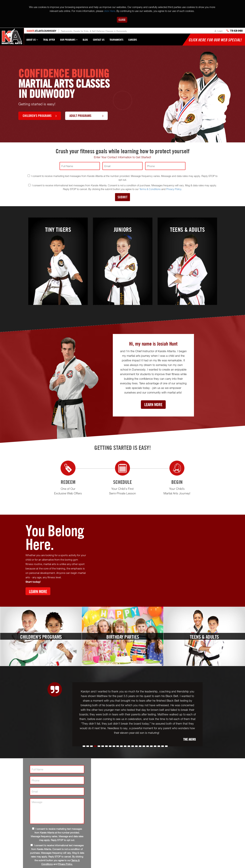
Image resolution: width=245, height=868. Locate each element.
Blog (85, 40)
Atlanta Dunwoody (41, 31)
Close (122, 20)
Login (219, 31)
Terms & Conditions (150, 189)
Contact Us (99, 40)
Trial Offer (49, 40)
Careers (133, 40)
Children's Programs (40, 116)
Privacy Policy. (174, 189)
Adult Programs (86, 116)
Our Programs (69, 41)
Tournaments (116, 40)
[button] (84, 746)
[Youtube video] (156, 560)
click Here (110, 11)
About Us (32, 41)
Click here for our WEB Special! (215, 40)
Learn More (153, 404)
